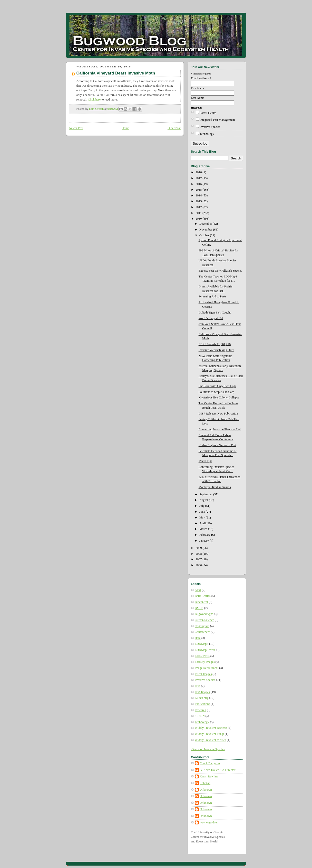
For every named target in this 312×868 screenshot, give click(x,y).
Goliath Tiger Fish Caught (215, 313)
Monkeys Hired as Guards (215, 487)
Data (198, 638)
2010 (199, 219)
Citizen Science (204, 620)
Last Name (198, 98)
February (205, 535)
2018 (199, 172)
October (205, 235)
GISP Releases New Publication (218, 414)
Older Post (174, 128)
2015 (199, 190)
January (205, 541)
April (203, 523)
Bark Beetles (203, 596)
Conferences (202, 632)
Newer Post (76, 128)
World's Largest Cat (211, 318)
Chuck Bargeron (210, 763)
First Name (198, 88)
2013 (199, 201)
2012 (199, 207)
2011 (199, 213)
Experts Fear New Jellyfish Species (220, 271)
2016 (199, 184)
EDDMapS (202, 644)
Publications (202, 704)
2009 (199, 548)
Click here (94, 100)
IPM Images (202, 692)
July (202, 506)
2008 (199, 554)
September (206, 494)
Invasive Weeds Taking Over (216, 350)
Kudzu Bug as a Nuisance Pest (217, 445)
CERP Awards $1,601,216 (215, 344)
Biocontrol (201, 602)
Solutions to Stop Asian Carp (216, 392)
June (203, 512)
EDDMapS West (205, 650)
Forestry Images (205, 662)
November (206, 230)
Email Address (201, 78)
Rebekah (205, 783)
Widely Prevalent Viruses (210, 740)
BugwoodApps (204, 614)
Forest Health (208, 113)
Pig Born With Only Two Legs (217, 386)
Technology (207, 134)
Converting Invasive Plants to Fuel (220, 429)
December (206, 224)
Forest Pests (202, 656)
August (204, 500)
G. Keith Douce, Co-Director (218, 770)
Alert (198, 590)
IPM (197, 686)
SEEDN (200, 716)
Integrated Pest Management (217, 120)
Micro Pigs (205, 461)
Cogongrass (202, 626)
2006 (199, 565)
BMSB (199, 608)
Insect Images (203, 674)
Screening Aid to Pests (213, 296)
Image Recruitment (207, 668)
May (203, 517)
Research (200, 710)
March (204, 529)
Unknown (206, 790)
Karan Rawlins (209, 776)
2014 (199, 195)
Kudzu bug (202, 698)
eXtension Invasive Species (208, 749)
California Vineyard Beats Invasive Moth (116, 73)
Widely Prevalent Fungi (209, 734)
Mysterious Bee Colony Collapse (219, 397)
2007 (199, 559)
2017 (199, 178)
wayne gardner (209, 822)
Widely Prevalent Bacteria (211, 728)
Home (125, 128)
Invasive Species (210, 127)
